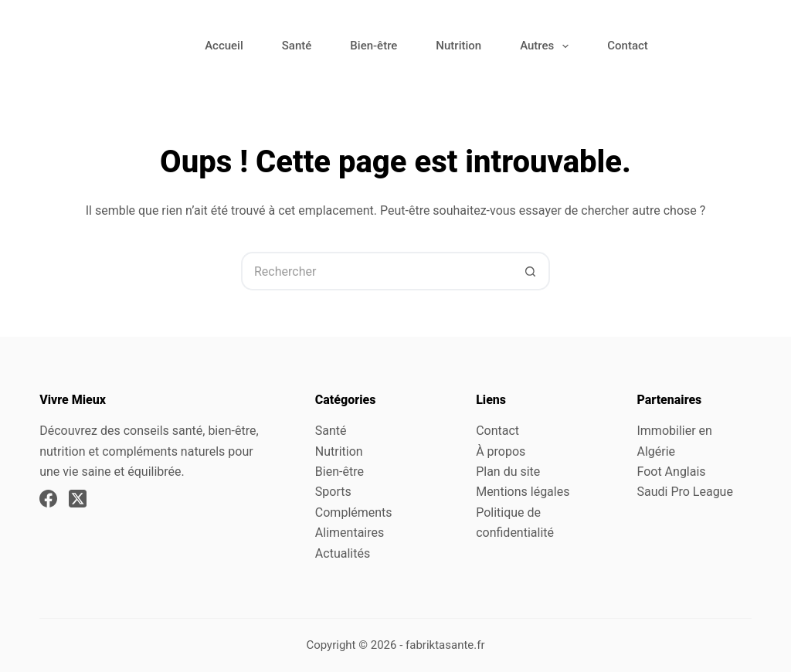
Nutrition (458, 46)
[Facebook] (48, 499)
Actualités (343, 553)
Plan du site (508, 472)
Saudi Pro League (684, 492)
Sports (333, 492)
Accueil (224, 46)
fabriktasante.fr (445, 645)
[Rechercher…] (376, 271)
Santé (297, 46)
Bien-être (373, 46)
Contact (628, 46)
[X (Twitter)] (78, 499)
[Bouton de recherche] (531, 271)
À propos (501, 451)
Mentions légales (523, 492)
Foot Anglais (671, 472)
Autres (547, 46)
